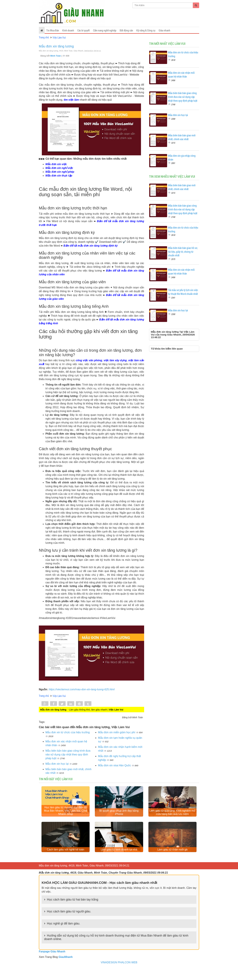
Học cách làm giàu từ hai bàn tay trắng (73, 911)
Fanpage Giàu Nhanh (52, 963)
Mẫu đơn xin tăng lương (56, 46)
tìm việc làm (71, 100)
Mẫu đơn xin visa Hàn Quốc (115, 765)
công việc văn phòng (89, 360)
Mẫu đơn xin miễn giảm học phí (117, 732)
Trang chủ (44, 37)
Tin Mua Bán (53, 30)
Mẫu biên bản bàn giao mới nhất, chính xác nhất (182, 137)
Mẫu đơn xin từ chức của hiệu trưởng (68, 732)
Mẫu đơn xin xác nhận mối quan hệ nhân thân (181, 75)
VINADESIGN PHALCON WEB (119, 974)
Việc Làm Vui (59, 37)
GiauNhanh (66, 969)
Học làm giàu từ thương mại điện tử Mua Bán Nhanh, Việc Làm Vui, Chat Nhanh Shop (66, 816)
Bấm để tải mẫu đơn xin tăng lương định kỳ (91, 246)
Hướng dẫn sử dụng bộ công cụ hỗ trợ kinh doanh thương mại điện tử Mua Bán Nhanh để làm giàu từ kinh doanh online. (116, 949)
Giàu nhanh (164, 30)
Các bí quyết (84, 30)
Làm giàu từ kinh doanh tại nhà (119, 861)
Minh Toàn (56, 56)
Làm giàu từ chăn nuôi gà (172, 861)
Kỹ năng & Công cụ (146, 30)
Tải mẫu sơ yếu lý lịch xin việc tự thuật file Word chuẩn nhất (183, 292)
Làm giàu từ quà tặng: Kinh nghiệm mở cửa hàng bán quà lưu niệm (172, 818)
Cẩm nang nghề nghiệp (105, 30)
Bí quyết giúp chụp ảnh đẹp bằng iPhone (119, 818)
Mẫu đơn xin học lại (57, 764)
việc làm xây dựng (115, 360)
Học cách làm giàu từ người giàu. (69, 923)
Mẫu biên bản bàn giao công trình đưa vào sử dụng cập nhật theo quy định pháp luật (68, 755)
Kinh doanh (68, 30)
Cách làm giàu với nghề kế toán (66, 861)
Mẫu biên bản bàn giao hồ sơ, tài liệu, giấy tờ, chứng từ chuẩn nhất (183, 252)
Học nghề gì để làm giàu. (64, 935)
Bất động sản (126, 30)
